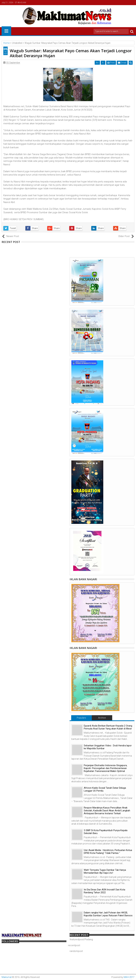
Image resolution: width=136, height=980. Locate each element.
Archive (102, 718)
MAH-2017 (129, 977)
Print (111, 63)
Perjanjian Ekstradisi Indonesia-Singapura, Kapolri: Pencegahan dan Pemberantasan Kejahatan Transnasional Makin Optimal (106, 768)
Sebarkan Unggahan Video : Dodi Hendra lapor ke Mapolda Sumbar (108, 747)
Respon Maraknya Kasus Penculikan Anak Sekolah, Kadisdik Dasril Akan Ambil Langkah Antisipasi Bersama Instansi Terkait (107, 811)
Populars (81, 718)
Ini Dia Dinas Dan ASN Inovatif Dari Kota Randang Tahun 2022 (104, 891)
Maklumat (7, 977)
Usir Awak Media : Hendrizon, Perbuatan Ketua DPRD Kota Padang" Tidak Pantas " (108, 852)
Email (122, 63)
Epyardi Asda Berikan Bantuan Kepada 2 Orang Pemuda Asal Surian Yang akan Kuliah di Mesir (108, 727)
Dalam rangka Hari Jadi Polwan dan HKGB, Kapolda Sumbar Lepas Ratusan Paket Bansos (108, 914)
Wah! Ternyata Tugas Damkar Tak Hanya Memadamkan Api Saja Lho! (105, 871)
